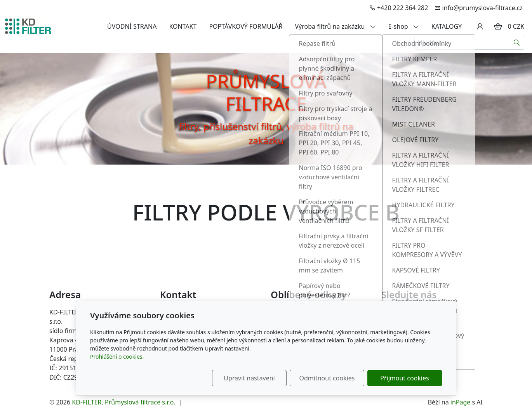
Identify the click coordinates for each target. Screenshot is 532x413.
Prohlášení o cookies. (117, 357)
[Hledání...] (462, 43)
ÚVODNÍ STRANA (132, 26)
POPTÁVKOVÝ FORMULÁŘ (246, 26)
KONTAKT (183, 26)
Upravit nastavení (249, 378)
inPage (461, 402)
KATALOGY (447, 26)
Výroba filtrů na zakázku (336, 26)
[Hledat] (517, 43)
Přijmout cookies (404, 378)
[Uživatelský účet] (480, 26)
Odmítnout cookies (327, 378)
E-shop (404, 26)
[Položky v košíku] (498, 26)
